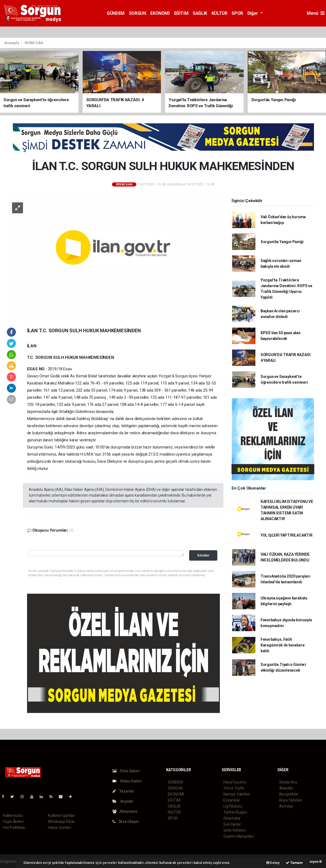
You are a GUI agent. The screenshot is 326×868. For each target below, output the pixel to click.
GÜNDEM (116, 13)
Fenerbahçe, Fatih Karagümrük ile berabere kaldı (283, 645)
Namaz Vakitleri (237, 794)
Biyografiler (289, 794)
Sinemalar (232, 818)
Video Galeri (127, 781)
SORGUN (138, 13)
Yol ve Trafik (234, 788)
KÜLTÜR (220, 13)
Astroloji (286, 806)
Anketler (286, 788)
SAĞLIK (200, 13)
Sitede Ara (288, 782)
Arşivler (123, 801)
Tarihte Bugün (235, 812)
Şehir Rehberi (235, 830)
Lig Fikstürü (233, 806)
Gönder (203, 555)
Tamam (294, 863)
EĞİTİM (181, 13)
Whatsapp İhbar (61, 822)
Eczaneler (232, 800)
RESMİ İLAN (34, 43)
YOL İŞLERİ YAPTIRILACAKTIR (287, 535)
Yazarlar (123, 791)
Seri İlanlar (232, 824)
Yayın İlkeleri (13, 822)
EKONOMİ (160, 13)
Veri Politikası (14, 828)
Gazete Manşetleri (239, 836)
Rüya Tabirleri (291, 800)
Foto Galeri (126, 771)
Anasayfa (12, 43)
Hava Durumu (235, 782)
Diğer (253, 13)
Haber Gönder (60, 828)
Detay (273, 863)
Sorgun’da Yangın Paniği (282, 242)
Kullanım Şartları (61, 815)
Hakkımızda (13, 815)
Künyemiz (125, 811)
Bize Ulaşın (126, 822)
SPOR (237, 13)
